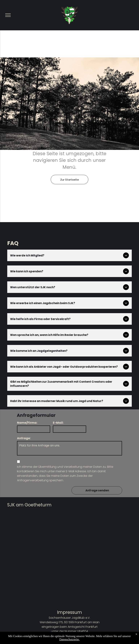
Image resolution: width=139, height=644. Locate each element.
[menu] (8, 15)
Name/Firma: (27, 423)
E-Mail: (58, 423)
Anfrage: (24, 438)
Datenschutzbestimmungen (70, 640)
